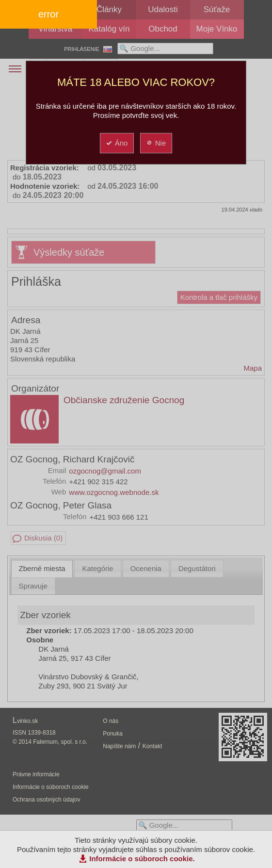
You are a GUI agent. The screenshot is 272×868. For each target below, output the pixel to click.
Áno (117, 143)
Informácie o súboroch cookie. (142, 859)
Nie (156, 143)
